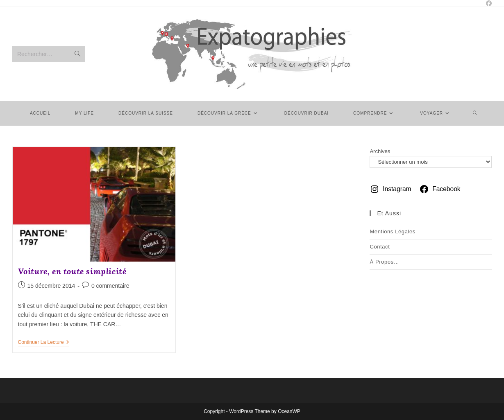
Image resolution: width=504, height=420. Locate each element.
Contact (380, 247)
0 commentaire (110, 286)
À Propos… (384, 262)
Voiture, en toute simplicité (72, 271)
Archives (380, 151)
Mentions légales (393, 231)
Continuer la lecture (44, 343)
